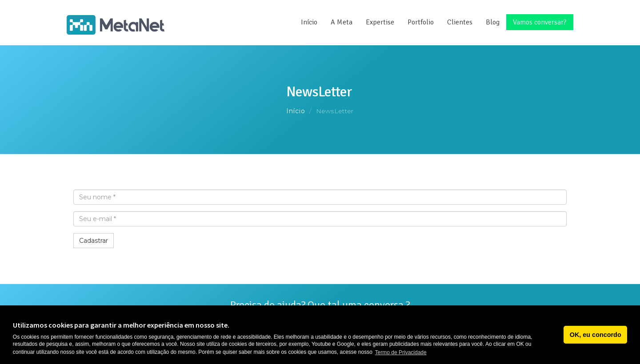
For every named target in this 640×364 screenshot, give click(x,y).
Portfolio (421, 22)
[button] (554, 335)
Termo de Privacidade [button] (401, 352)
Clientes (460, 22)
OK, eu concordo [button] (596, 335)
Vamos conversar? (540, 22)
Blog (493, 22)
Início (309, 22)
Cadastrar (94, 241)
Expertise (380, 22)
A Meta (342, 22)
